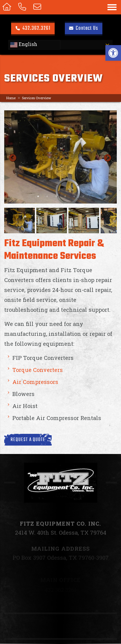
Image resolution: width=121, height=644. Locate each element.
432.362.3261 (33, 28)
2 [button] (47, 196)
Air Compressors (35, 382)
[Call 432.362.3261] (23, 7)
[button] (113, 53)
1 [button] (38, 196)
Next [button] (106, 157)
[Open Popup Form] (38, 7)
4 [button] (65, 196)
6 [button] (83, 196)
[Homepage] (8, 7)
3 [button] (56, 196)
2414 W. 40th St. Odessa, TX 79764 (61, 538)
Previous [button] (11, 157)
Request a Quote (28, 440)
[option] (60, 157)
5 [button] (74, 196)
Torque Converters (38, 370)
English (24, 45)
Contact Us (84, 28)
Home (11, 98)
